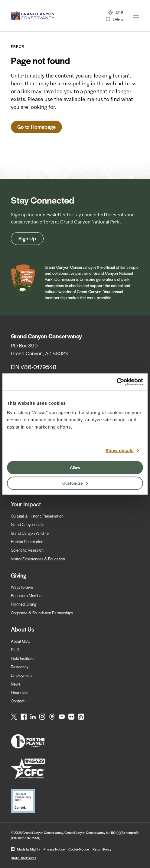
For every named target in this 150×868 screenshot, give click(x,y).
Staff (15, 649)
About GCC (21, 641)
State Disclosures (24, 858)
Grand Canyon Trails (28, 524)
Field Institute (22, 658)
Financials (20, 692)
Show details (120, 450)
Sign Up (27, 238)
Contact (18, 701)
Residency (20, 667)
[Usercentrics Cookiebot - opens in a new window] (117, 382)
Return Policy (102, 849)
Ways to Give (22, 587)
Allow (75, 467)
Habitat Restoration (27, 542)
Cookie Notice (79, 849)
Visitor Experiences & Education (38, 559)
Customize (75, 483)
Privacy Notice (54, 849)
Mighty (35, 849)
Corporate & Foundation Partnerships (42, 613)
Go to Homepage (36, 127)
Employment (21, 675)
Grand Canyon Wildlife (30, 533)
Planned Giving (24, 604)
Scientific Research (27, 550)
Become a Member (27, 596)
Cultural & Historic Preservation (37, 516)
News (16, 684)
